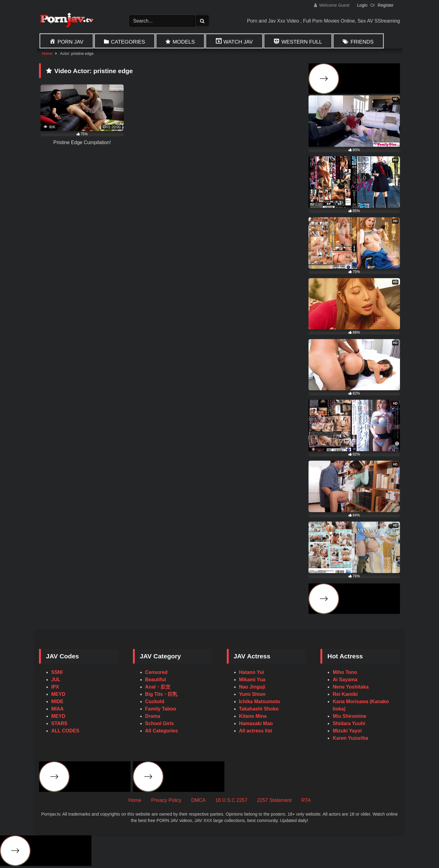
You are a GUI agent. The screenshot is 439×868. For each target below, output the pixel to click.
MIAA (57, 709)
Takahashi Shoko (259, 709)
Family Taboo (161, 709)
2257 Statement (274, 800)
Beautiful (155, 680)
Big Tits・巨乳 (161, 694)
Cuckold (155, 701)
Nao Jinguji (252, 687)
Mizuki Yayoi (347, 731)
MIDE (57, 701)
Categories (128, 42)
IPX (55, 687)
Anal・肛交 (158, 687)
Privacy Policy (166, 800)
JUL (56, 680)
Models (184, 42)
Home (47, 53)
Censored (156, 672)
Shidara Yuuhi (349, 723)
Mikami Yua (252, 680)
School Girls (159, 723)
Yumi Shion (252, 694)
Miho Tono (345, 672)
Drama (153, 716)
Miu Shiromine (349, 716)
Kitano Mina (253, 716)
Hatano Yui (252, 672)
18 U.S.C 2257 (231, 800)
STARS (59, 723)
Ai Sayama (345, 680)
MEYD (58, 694)
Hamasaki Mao (256, 723)
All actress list (256, 731)
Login (362, 5)
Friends (362, 42)
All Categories (162, 731)
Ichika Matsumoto (260, 701)
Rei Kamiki (345, 694)
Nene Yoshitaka (351, 687)
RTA (306, 800)
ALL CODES (65, 731)
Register (386, 5)
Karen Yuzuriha (350, 738)
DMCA (198, 800)
